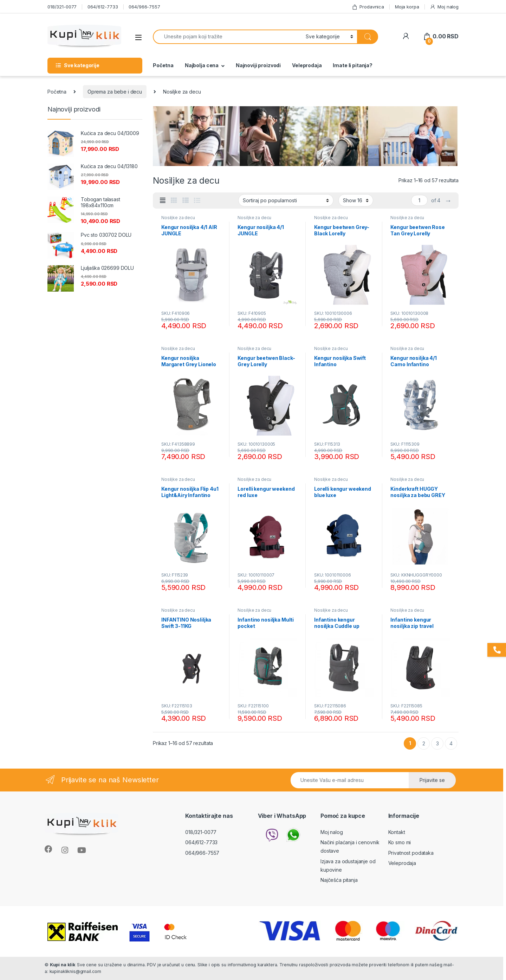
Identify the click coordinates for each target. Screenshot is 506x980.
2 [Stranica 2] (424, 743)
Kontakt (397, 832)
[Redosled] (286, 200)
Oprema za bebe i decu (115, 92)
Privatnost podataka (411, 853)
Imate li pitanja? (353, 65)
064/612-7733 (103, 7)
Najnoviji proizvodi (258, 65)
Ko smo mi (400, 842)
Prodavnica (368, 7)
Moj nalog (444, 7)
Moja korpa (407, 7)
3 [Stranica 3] (437, 743)
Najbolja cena (202, 65)
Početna (163, 65)
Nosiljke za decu (178, 218)
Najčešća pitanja (339, 880)
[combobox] (227, 37)
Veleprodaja (307, 65)
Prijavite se (432, 780)
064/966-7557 (144, 7)
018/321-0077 (62, 7)
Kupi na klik (63, 965)
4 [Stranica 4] (451, 743)
